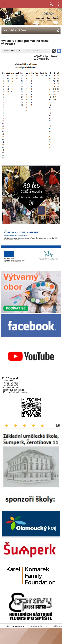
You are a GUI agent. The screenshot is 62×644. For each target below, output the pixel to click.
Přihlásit (58, 626)
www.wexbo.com (39, 626)
